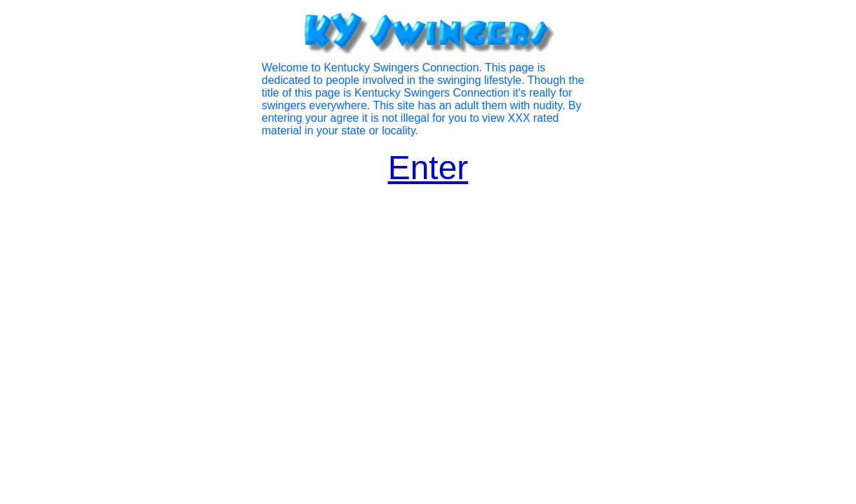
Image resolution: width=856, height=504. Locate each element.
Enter (428, 168)
